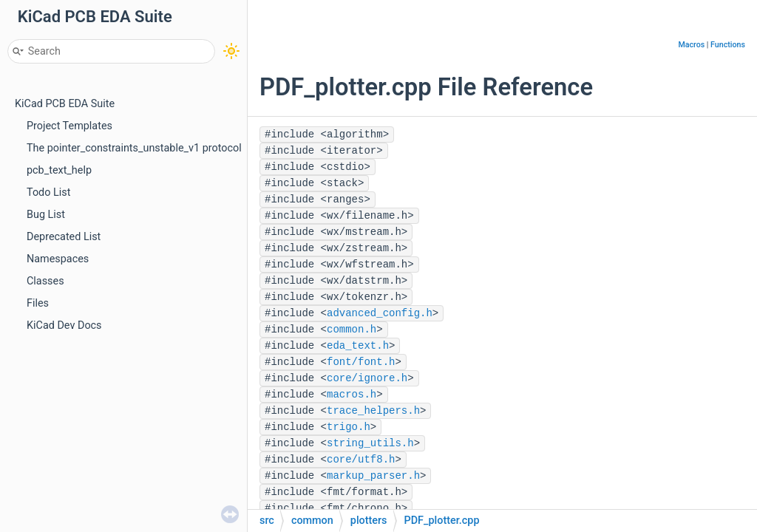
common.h (352, 330)
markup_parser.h (373, 476)
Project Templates (69, 126)
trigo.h (349, 427)
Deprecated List (64, 237)
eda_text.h (358, 346)
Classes (45, 281)
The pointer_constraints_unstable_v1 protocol (134, 148)
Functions (728, 45)
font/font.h (361, 362)
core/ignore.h (367, 378)
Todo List (48, 192)
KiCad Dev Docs (64, 325)
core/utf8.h (361, 460)
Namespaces (58, 259)
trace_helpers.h (373, 411)
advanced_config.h (380, 313)
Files (38, 303)
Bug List (46, 215)
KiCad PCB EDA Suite (65, 104)
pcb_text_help (59, 170)
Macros (691, 45)
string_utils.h (370, 443)
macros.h (352, 395)
